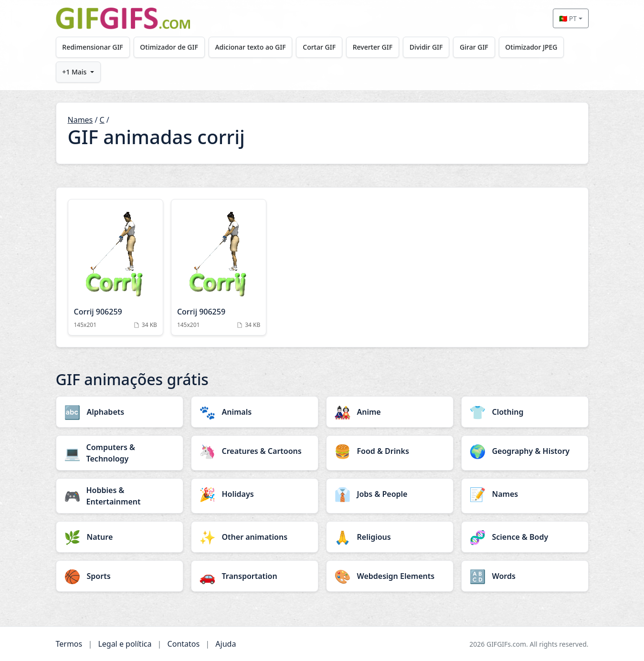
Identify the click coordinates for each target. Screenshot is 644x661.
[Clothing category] (525, 412)
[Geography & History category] (525, 451)
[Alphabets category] (120, 412)
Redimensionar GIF (92, 47)
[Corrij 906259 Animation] (116, 267)
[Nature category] (120, 537)
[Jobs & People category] (390, 494)
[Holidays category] (255, 494)
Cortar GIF (319, 47)
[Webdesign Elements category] (390, 576)
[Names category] (525, 494)
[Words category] (525, 576)
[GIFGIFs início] (123, 18)
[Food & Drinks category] (390, 451)
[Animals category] (255, 412)
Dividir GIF (426, 47)
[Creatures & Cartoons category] (255, 451)
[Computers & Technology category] (120, 453)
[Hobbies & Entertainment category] (120, 496)
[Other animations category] (255, 537)
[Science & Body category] (525, 537)
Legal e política (125, 644)
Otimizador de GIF (169, 47)
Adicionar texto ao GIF (250, 47)
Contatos (184, 644)
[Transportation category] (255, 576)
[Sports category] (120, 576)
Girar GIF (474, 47)
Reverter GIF (373, 47)
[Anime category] (390, 412)
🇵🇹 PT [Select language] (568, 18)
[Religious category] (390, 537)
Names (80, 120)
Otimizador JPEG (531, 47)
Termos (69, 644)
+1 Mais (74, 72)
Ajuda (226, 644)
